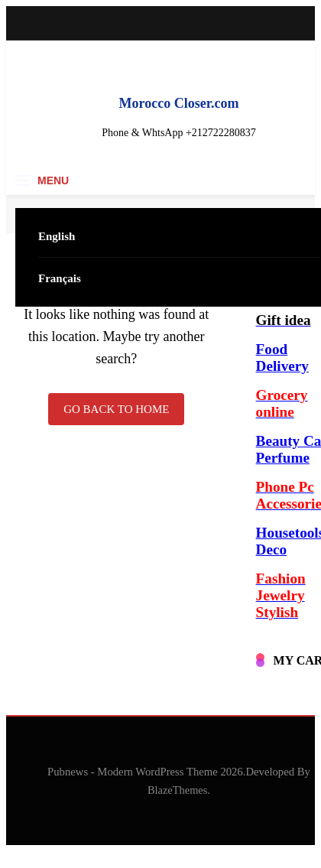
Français (60, 278)
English (57, 236)
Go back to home (116, 409)
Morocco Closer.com (179, 103)
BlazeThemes (177, 790)
